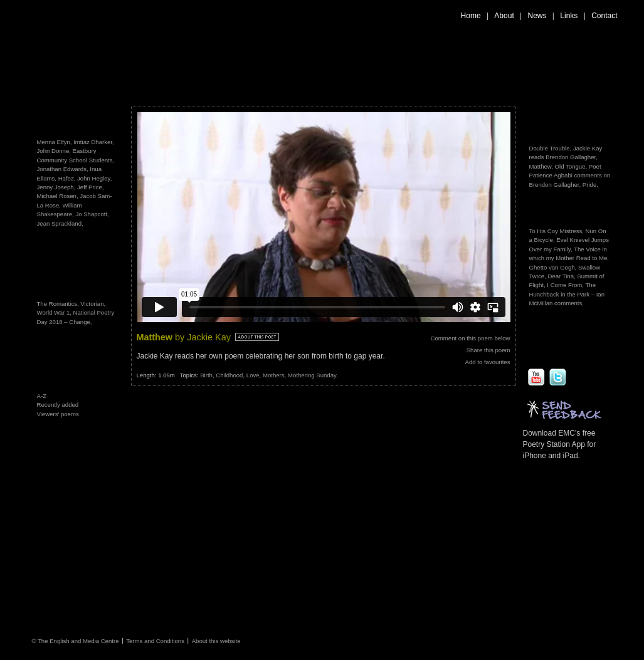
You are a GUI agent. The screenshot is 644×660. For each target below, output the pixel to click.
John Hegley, (94, 178)
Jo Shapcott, (92, 214)
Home (471, 16)
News (537, 16)
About (504, 16)
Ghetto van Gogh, (553, 267)
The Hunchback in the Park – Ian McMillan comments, (567, 294)
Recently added (58, 405)
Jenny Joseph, (56, 187)
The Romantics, (59, 304)
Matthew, (541, 166)
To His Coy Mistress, (557, 231)
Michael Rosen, (58, 196)
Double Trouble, (551, 148)
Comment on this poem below (471, 338)
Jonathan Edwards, (63, 169)
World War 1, (55, 312)
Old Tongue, (571, 166)
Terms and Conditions (155, 640)
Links (569, 16)
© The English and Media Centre (75, 640)
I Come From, (565, 285)
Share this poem (488, 350)
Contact (604, 16)
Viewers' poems (58, 414)
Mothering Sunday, (313, 375)
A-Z (42, 396)
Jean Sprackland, (60, 223)
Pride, (590, 185)
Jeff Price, (90, 187)
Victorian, (93, 304)
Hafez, (67, 178)
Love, (255, 375)
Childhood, (231, 375)
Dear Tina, (561, 276)
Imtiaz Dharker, (94, 142)
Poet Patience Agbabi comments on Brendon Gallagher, (570, 175)
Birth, (208, 375)
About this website (216, 640)
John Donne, (54, 151)
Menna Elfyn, (55, 142)
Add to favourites (488, 362)
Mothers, (275, 375)
